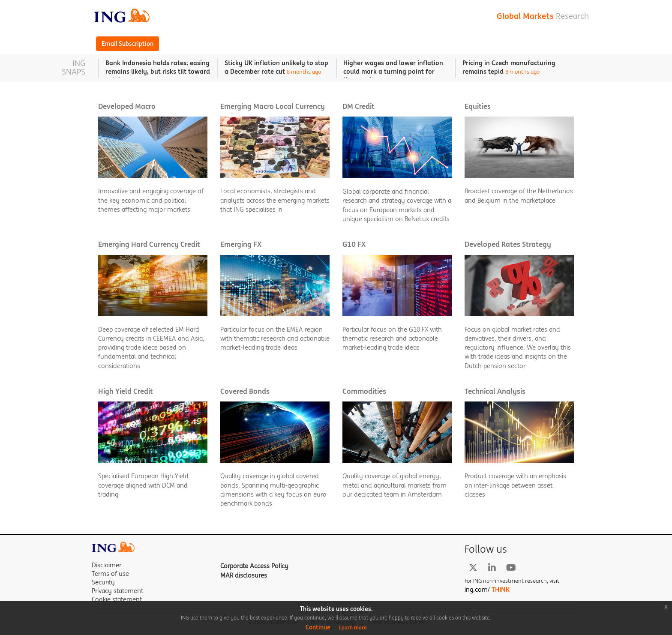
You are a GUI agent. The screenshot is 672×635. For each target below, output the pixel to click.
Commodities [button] (364, 391)
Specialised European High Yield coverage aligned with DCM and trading (143, 485)
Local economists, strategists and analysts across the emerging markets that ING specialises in (275, 200)
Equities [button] (478, 106)
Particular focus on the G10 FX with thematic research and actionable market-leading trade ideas (392, 338)
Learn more (353, 628)
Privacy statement (117, 591)
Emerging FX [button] (241, 244)
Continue (318, 627)
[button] (153, 164)
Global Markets (543, 16)
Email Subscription (127, 44)
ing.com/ (487, 589)
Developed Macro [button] (127, 106)
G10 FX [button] (354, 244)
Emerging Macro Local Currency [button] (273, 106)
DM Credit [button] (358, 106)
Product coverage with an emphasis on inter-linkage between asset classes (515, 485)
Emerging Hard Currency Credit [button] (149, 244)
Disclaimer (106, 565)
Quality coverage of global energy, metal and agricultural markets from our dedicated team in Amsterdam (394, 485)
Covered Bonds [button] (245, 391)
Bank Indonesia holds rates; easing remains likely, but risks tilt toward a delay (158, 71)
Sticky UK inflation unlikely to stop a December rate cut (276, 67)
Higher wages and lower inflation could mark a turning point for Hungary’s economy (393, 71)
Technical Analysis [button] (495, 391)
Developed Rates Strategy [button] (508, 244)
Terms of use (110, 574)
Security (103, 582)
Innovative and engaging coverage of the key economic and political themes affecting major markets (151, 200)
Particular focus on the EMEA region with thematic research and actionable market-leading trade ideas (275, 338)
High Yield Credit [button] (126, 391)
